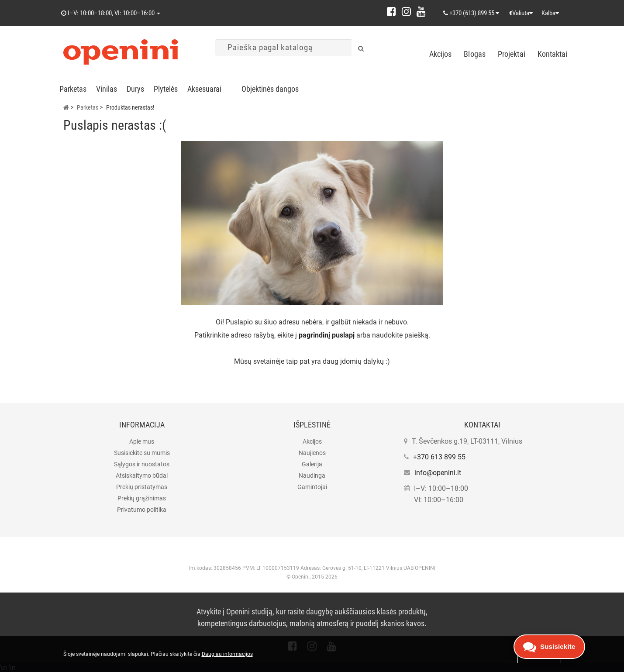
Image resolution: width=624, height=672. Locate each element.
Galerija (312, 464)
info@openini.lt (438, 473)
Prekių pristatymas (142, 487)
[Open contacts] (549, 647)
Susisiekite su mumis (142, 453)
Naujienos (312, 453)
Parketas (73, 89)
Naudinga (312, 476)
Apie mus (142, 441)
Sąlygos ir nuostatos (142, 464)
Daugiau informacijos (227, 654)
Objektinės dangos (270, 89)
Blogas (475, 54)
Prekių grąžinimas (142, 498)
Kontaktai (553, 54)
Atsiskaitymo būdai (142, 476)
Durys (135, 89)
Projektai (512, 54)
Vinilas (107, 89)
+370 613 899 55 (439, 457)
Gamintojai (312, 487)
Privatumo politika (142, 510)
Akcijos (441, 54)
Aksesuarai (204, 89)
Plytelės (166, 89)
